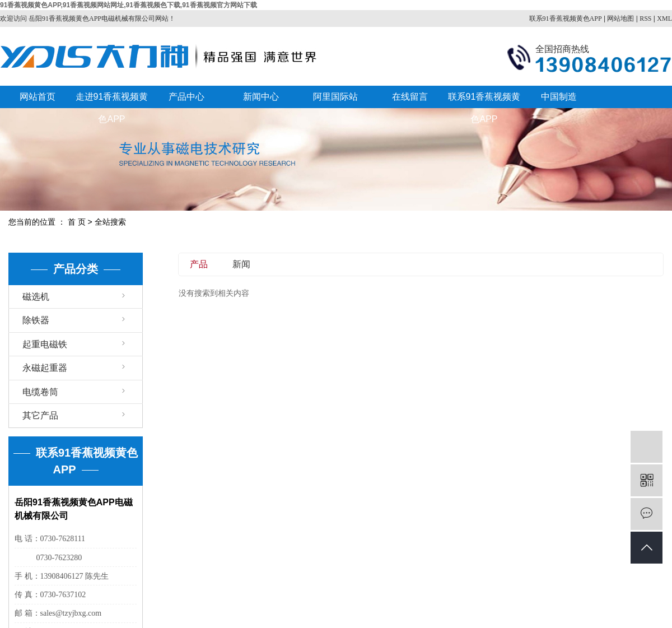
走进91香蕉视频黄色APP (112, 100)
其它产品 (40, 415)
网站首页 (38, 97)
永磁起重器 (45, 368)
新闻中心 (261, 97)
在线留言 (410, 97)
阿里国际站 (335, 97)
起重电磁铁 (45, 344)
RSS (645, 18)
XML (664, 18)
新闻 (241, 264)
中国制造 (559, 97)
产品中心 (186, 97)
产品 (199, 264)
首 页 (77, 222)
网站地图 (620, 18)
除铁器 (36, 320)
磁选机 (36, 297)
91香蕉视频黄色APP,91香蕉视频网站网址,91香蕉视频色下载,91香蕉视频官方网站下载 (129, 5)
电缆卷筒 (40, 392)
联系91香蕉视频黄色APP (566, 18)
